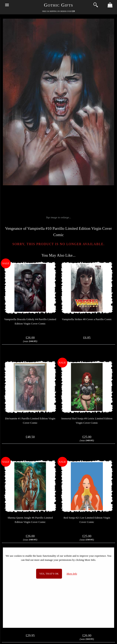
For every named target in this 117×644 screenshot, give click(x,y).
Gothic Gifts (58, 5)
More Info (72, 574)
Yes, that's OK (49, 574)
